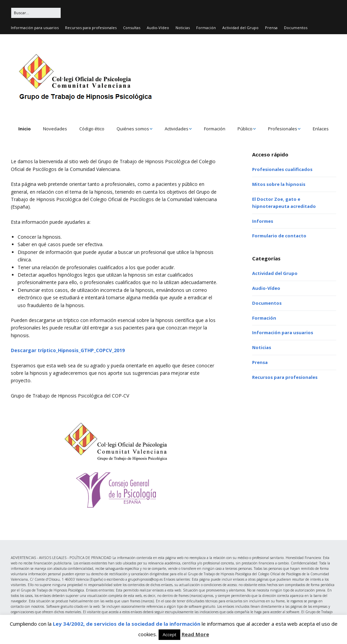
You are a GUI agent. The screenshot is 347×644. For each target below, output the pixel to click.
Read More (195, 634)
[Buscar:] (36, 13)
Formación (206, 28)
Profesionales (283, 129)
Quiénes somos (133, 129)
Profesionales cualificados (282, 169)
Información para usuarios (35, 28)
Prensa (271, 28)
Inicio (25, 129)
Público (245, 129)
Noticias (183, 28)
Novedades (55, 129)
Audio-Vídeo (158, 28)
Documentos (296, 28)
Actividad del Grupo (240, 28)
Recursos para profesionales (91, 28)
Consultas (132, 28)
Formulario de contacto (279, 236)
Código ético (92, 129)
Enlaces (321, 129)
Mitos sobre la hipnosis (279, 184)
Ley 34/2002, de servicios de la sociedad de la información (127, 624)
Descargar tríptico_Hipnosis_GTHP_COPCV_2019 (68, 350)
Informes (263, 221)
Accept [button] (169, 635)
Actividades (177, 129)
